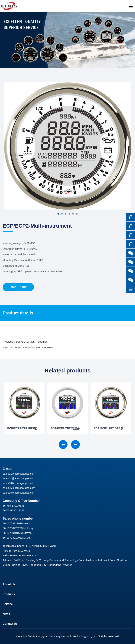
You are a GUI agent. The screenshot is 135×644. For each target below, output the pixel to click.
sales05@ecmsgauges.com (19, 493)
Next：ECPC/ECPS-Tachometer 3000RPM (28, 347)
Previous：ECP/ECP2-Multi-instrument (25, 342)
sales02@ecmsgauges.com (19, 478)
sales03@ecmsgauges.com (19, 483)
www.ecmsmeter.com (25, 555)
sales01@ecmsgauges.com (19, 474)
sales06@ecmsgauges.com (19, 488)
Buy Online (18, 287)
